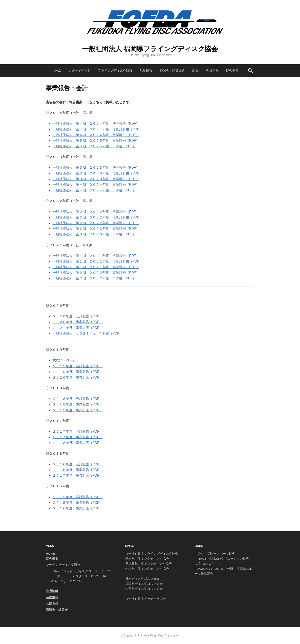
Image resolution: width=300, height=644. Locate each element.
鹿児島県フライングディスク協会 (149, 564)
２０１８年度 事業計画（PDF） (77, 443)
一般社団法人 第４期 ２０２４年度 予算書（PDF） (94, 190)
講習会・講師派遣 (172, 70)
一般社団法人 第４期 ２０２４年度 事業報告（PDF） (96, 135)
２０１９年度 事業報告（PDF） (77, 372)
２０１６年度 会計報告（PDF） (77, 464)
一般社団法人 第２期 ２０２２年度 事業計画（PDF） (96, 273)
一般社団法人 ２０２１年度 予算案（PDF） (87, 333)
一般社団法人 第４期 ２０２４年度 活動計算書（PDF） (97, 129)
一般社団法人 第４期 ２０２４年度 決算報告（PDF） (96, 123)
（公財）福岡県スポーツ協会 (215, 554)
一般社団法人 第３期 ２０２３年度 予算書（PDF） (94, 234)
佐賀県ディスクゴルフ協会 (144, 589)
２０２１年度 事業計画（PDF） (77, 328)
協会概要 (232, 70)
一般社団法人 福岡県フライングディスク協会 (150, 49)
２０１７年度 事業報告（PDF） (77, 437)
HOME (51, 554)
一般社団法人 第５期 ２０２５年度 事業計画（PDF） (96, 141)
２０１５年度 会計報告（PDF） (77, 497)
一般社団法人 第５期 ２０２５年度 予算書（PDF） (94, 146)
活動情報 (146, 70)
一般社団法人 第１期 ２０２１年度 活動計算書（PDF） (97, 261)
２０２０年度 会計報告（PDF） (77, 316)
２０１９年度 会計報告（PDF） (77, 366)
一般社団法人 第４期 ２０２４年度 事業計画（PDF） (96, 185)
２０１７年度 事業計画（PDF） (77, 475)
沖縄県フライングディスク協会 (147, 569)
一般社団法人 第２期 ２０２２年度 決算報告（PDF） (96, 212)
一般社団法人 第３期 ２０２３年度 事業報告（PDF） (96, 179)
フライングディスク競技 (115, 70)
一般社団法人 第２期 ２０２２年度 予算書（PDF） (94, 278)
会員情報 (212, 70)
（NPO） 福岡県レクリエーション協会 (222, 559)
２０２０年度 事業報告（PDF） (77, 322)
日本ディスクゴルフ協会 (142, 579)
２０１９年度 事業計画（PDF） (77, 410)
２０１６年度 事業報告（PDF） (77, 470)
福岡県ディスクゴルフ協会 (144, 584)
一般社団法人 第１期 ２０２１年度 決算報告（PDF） (96, 256)
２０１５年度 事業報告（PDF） (77, 503)
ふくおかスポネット (209, 564)
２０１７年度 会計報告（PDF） (77, 431)
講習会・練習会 (57, 610)
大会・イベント (79, 70)
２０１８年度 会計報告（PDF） (77, 399)
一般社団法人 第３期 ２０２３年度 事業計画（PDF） (96, 229)
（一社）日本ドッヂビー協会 (146, 599)
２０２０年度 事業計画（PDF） (77, 377)
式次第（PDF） (64, 360)
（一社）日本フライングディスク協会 (152, 554)
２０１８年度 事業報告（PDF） (77, 404)
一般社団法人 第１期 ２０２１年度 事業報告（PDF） (96, 267)
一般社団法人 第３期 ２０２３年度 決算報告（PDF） (96, 167)
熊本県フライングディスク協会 (147, 559)
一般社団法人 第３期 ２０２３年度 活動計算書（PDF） (97, 173)
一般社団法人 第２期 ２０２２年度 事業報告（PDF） (96, 223)
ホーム (56, 70)
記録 (195, 70)
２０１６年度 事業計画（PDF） (77, 508)
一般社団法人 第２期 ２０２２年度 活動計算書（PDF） (97, 217)
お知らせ (52, 603)
